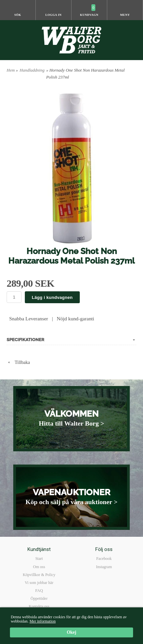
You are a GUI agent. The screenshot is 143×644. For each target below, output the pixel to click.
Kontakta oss (39, 606)
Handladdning (32, 70)
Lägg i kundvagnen (52, 297)
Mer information (43, 621)
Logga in (53, 15)
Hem (11, 70)
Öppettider (39, 598)
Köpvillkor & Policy (39, 575)
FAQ (39, 591)
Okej (72, 633)
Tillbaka (18, 362)
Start (39, 559)
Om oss (39, 567)
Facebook (104, 559)
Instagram (104, 567)
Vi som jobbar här (39, 583)
